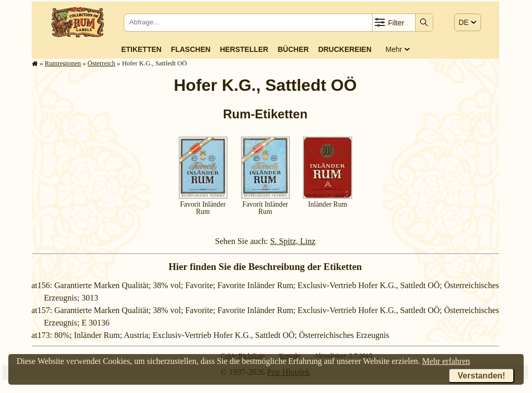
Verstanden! (482, 376)
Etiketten (141, 49)
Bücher (293, 49)
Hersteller (244, 49)
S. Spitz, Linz (293, 241)
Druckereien (345, 49)
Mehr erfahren (446, 361)
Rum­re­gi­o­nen (63, 63)
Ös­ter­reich (102, 63)
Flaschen (191, 49)
